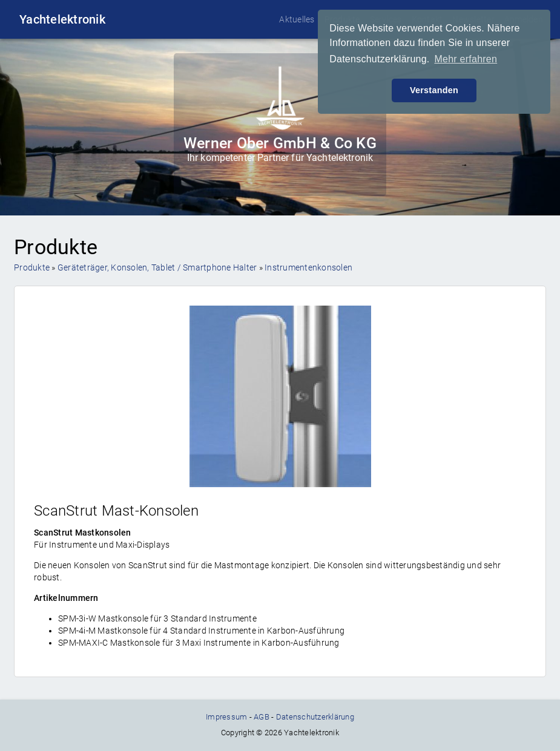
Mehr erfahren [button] (466, 59)
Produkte (32, 267)
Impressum (226, 717)
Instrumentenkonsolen (308, 267)
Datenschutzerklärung (315, 717)
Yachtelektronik (62, 19)
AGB (262, 717)
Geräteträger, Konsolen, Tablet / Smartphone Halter (157, 267)
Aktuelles (297, 19)
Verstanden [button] (434, 90)
